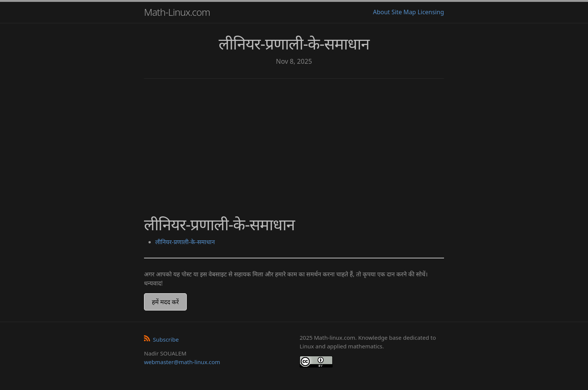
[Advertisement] (294, 142)
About (381, 12)
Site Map (404, 12)
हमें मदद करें (165, 302)
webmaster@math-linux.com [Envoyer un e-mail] (182, 362)
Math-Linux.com (177, 12)
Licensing (431, 12)
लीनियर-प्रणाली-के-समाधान (185, 242)
